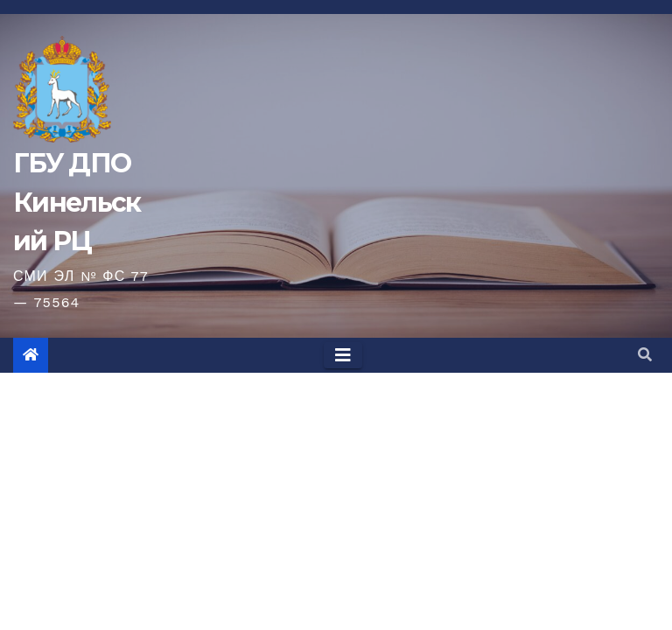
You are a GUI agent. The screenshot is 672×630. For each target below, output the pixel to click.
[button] (645, 355)
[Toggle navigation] (343, 355)
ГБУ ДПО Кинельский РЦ (77, 202)
